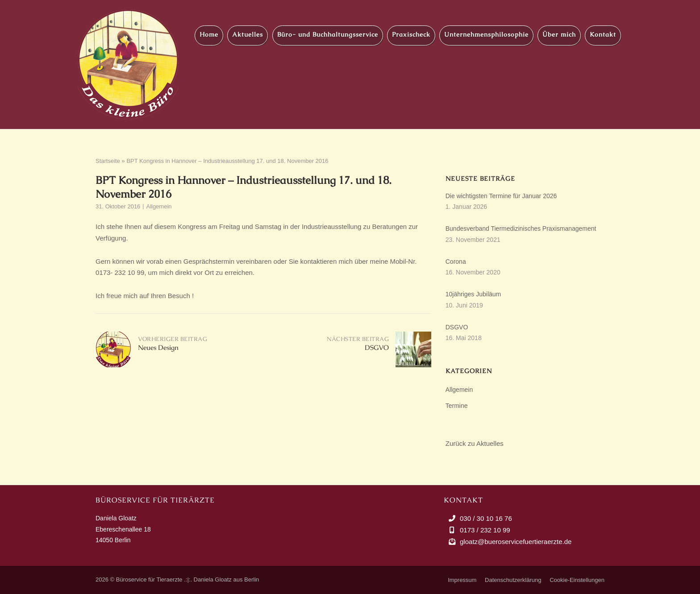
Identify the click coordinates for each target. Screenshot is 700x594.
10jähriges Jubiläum (473, 294)
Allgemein (159, 206)
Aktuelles (248, 34)
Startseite (108, 161)
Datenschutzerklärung (513, 580)
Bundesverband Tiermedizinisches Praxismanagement (521, 228)
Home (209, 34)
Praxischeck (411, 34)
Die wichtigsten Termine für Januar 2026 (501, 196)
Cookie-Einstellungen (577, 580)
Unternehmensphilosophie (486, 34)
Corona (456, 262)
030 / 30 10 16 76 (486, 518)
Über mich (559, 34)
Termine (457, 406)
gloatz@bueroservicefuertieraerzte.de (516, 542)
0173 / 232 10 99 (485, 530)
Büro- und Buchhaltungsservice (328, 34)
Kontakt (603, 34)
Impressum (462, 580)
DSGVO (457, 327)
